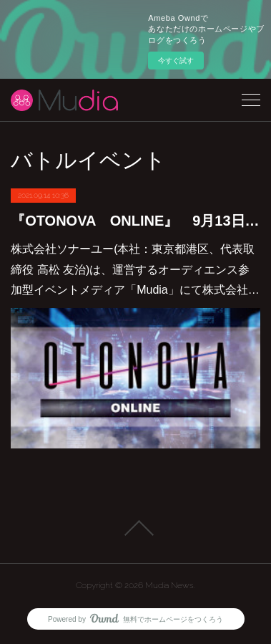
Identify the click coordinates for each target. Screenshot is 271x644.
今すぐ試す (176, 61)
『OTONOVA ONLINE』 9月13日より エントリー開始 (135, 221)
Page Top (135, 528)
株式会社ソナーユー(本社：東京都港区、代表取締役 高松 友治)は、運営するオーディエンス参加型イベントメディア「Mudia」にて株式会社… (135, 270)
